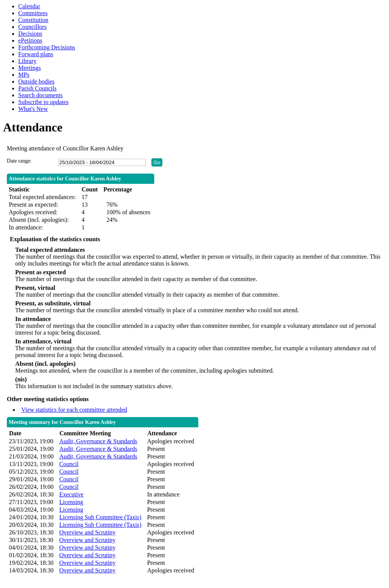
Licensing (71, 502)
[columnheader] (32, 434)
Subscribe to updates (43, 102)
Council (69, 464)
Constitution (33, 20)
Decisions (30, 34)
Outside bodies (36, 81)
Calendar (29, 6)
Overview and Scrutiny (87, 532)
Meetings (30, 68)
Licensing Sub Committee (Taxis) (100, 517)
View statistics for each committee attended (74, 410)
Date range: (19, 161)
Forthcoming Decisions (47, 47)
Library (27, 61)
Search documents (40, 95)
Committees (33, 13)
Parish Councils (37, 88)
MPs (24, 75)
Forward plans (36, 54)
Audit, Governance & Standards (98, 441)
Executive (71, 494)
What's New (33, 109)
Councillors (32, 27)
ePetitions (30, 40)
